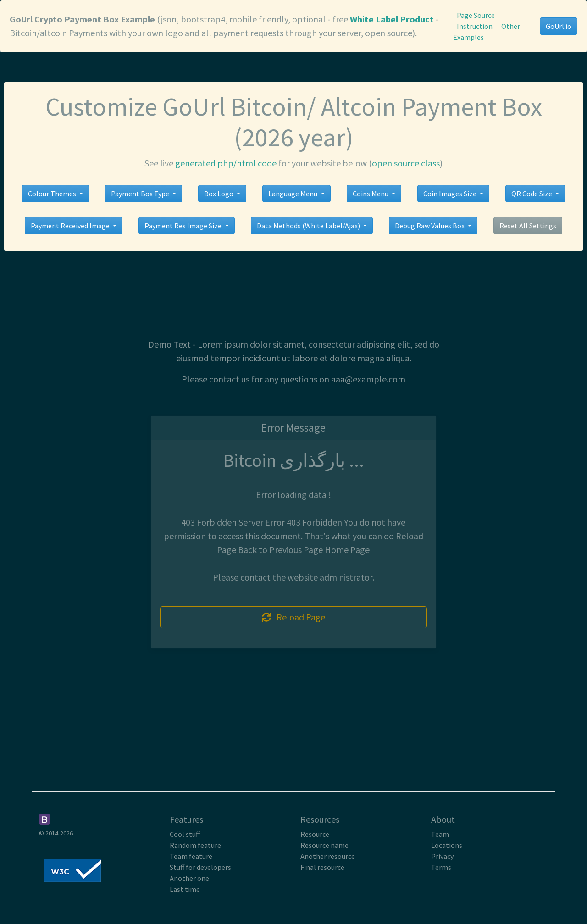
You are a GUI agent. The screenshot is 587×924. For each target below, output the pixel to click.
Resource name (324, 845)
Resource (315, 834)
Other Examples (487, 32)
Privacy (442, 856)
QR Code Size (532, 194)
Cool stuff (185, 834)
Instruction (475, 26)
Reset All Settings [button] (528, 226)
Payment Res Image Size (184, 226)
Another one (189, 878)
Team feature (191, 856)
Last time (185, 889)
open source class (406, 163)
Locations (447, 845)
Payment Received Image (71, 226)
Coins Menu (371, 194)
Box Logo (219, 194)
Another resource (328, 856)
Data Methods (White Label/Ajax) (309, 226)
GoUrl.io (559, 26)
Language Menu (293, 194)
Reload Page (293, 617)
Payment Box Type (141, 194)
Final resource (322, 867)
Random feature (195, 845)
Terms (441, 867)
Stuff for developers (200, 867)
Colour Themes (53, 194)
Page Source (476, 15)
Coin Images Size (451, 194)
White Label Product (392, 19)
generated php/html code (226, 163)
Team (440, 834)
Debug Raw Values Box (430, 226)
